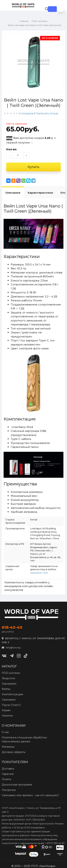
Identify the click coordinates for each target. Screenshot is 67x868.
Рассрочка (9, 790)
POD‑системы (11, 673)
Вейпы (6, 689)
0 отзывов (26, 113)
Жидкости (8, 678)
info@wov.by (11, 648)
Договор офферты (14, 752)
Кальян (6, 710)
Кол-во (11, 149)
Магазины (8, 747)
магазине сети (39, 573)
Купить (33, 167)
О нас (5, 732)
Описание (13, 193)
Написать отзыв (47, 113)
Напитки (7, 716)
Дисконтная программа (17, 785)
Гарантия (8, 774)
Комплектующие (13, 694)
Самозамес (9, 700)
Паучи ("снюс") (11, 705)
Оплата (6, 779)
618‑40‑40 (12, 627)
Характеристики (40, 193)
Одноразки (9, 684)
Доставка (8, 769)
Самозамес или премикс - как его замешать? (30, 795)
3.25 (47, 138)
